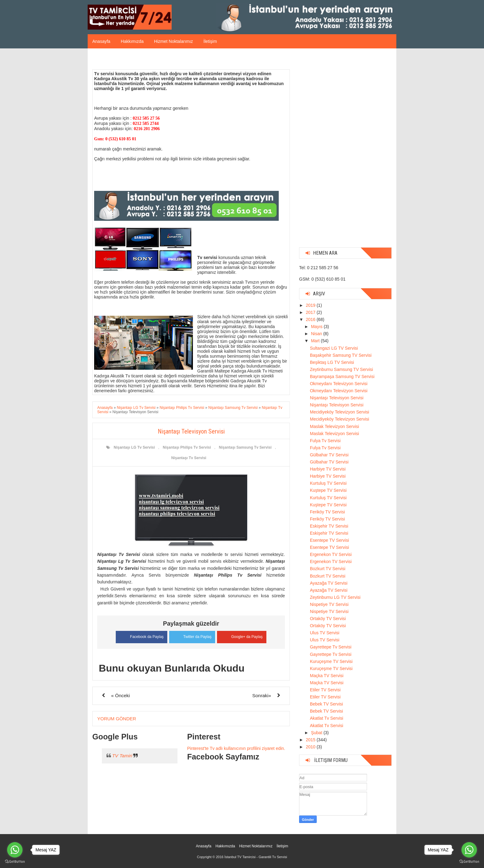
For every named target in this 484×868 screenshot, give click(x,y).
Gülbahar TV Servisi (329, 455)
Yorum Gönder (117, 718)
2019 (311, 305)
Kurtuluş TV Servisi (328, 483)
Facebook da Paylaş (140, 636)
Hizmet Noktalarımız (173, 41)
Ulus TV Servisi (325, 633)
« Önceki (121, 695)
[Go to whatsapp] (469, 850)
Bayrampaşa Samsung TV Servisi (342, 376)
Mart (316, 341)
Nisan (317, 334)
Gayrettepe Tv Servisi (331, 647)
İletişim (210, 41)
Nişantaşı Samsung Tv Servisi (245, 447)
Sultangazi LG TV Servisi (334, 348)
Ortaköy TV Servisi (328, 619)
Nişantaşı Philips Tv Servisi (187, 447)
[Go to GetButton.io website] (469, 862)
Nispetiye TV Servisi (329, 604)
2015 (311, 740)
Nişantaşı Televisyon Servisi (337, 398)
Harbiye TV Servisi (328, 469)
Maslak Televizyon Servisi (334, 426)
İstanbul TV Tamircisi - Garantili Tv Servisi (256, 857)
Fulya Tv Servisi (325, 441)
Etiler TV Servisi (325, 690)
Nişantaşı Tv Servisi (189, 458)
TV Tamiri (122, 756)
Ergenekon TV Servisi (331, 554)
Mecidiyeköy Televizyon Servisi (340, 412)
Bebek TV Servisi (326, 704)
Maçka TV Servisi (327, 676)
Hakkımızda (132, 41)
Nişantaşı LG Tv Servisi (134, 447)
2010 (311, 747)
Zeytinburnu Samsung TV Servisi (341, 369)
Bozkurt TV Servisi (328, 569)
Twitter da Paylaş (192, 636)
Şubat (317, 733)
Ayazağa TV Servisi (329, 583)
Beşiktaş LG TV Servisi (332, 362)
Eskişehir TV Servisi (329, 526)
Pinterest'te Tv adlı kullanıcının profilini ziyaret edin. (236, 748)
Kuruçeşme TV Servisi (331, 661)
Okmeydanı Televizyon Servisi (339, 384)
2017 (311, 312)
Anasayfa (101, 41)
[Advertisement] (345, 150)
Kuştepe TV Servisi (328, 490)
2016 (311, 319)
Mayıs (317, 327)
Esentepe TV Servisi (330, 540)
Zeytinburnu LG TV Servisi (335, 597)
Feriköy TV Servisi (327, 512)
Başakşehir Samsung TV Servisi (341, 355)
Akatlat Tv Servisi (327, 718)
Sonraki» (262, 695)
